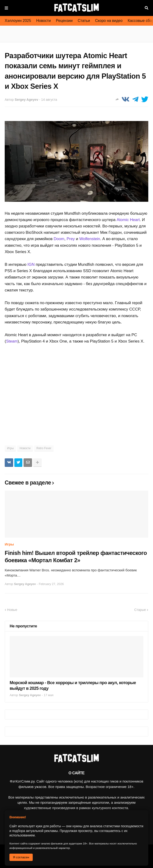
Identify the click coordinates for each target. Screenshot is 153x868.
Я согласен (21, 857)
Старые (140, 610)
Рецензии (64, 21)
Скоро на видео (109, 21)
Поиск (147, 8)
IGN (31, 264)
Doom (59, 239)
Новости (44, 21)
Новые (12, 610)
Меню (6, 8)
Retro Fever (44, 448)
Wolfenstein (90, 239)
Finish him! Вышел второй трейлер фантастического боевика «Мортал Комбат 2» (76, 557)
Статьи (84, 21)
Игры (10, 448)
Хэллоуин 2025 (18, 21)
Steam (12, 341)
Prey (71, 239)
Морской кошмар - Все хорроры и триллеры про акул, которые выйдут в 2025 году (73, 685)
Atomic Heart (128, 220)
